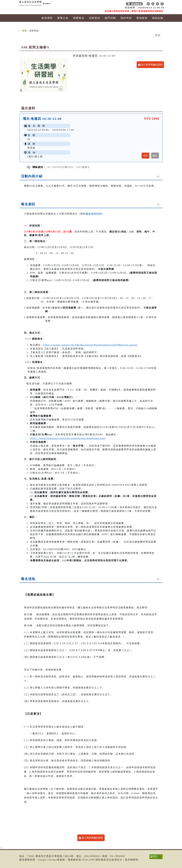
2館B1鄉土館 (35, 156)
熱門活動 (110, 18)
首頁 (24, 31)
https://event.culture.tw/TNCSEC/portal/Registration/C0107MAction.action (90, 345)
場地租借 (142, 18)
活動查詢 (95, 18)
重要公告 (63, 18)
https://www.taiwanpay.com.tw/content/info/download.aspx (68, 438)
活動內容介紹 (32, 176)
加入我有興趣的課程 (150, 65)
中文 (158, 35)
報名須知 (28, 579)
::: (19, 31)
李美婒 (31, 148)
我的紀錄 (158, 18)
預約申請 (126, 18)
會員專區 (47, 18)
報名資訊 (28, 204)
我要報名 (79, 18)
